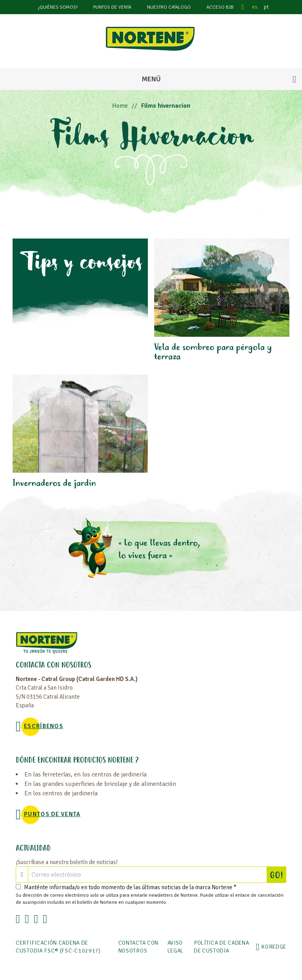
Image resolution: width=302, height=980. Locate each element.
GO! (278, 875)
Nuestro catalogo (169, 7)
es (255, 7)
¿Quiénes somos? (58, 7)
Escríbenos (44, 726)
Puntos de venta (112, 7)
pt (266, 7)
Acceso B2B (220, 7)
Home (120, 106)
